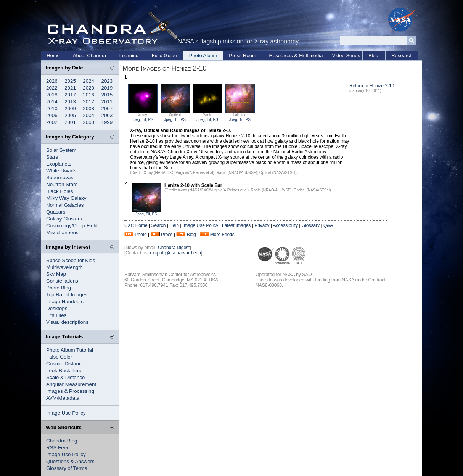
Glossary (311, 225)
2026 (52, 81)
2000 (88, 122)
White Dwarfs (61, 171)
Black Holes (59, 191)
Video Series (346, 55)
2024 (88, 81)
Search (158, 225)
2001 (70, 122)
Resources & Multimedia (296, 55)
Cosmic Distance (65, 364)
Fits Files (56, 315)
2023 (107, 81)
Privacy (262, 225)
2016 (88, 95)
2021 (70, 88)
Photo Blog (59, 288)
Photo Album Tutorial (70, 350)
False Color (59, 357)
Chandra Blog (62, 441)
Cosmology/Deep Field (72, 226)
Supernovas (60, 178)
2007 (107, 109)
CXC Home (136, 225)
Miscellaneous (62, 232)
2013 (70, 102)
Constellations (62, 281)
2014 (52, 102)
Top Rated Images (67, 295)
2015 (107, 95)
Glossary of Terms (67, 468)
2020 (88, 88)
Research (402, 55)
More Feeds (222, 235)
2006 (52, 115)
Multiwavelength (64, 267)
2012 (88, 102)
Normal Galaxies (65, 205)
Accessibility (285, 225)
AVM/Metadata (63, 398)
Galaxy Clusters (64, 219)
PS (151, 120)
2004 (88, 115)
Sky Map (56, 274)
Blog (373, 55)
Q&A (328, 225)
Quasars (56, 212)
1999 (107, 122)
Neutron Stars (62, 184)
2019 (107, 88)
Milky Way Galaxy (66, 198)
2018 (52, 95)
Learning (129, 55)
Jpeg (136, 120)
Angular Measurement (71, 384)
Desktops (57, 308)
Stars (52, 157)
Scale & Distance (66, 377)
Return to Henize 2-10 (372, 86)
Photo (141, 235)
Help (174, 225)
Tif (144, 120)
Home (53, 55)
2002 (52, 122)
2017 (70, 95)
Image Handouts (65, 302)
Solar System (61, 150)
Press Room (243, 55)
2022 (52, 88)
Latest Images (236, 225)
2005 (70, 115)
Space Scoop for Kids (71, 260)
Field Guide (164, 55)
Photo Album (203, 55)
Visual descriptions (67, 322)
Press (167, 235)
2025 (70, 81)
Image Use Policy (66, 413)
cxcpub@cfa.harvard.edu (175, 253)
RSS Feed (58, 448)
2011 (107, 102)
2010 (52, 109)
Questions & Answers (70, 461)
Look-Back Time (64, 371)
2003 (107, 115)
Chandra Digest (174, 248)
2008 (88, 109)
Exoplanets (59, 164)
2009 (70, 109)
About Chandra (89, 55)
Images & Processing (70, 391)
